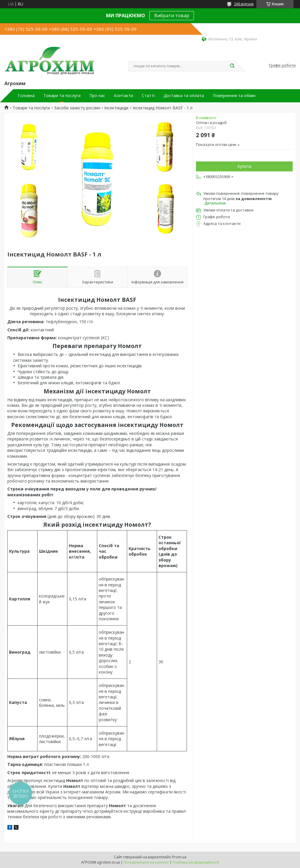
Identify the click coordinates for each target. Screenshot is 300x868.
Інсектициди (116, 108)
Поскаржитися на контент (146, 862)
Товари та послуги (62, 96)
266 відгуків (244, 4)
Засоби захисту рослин (77, 108)
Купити (244, 166)
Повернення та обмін (234, 96)
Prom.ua (179, 857)
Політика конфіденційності (196, 862)
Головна (26, 96)
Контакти (123, 96)
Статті (148, 96)
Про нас (97, 96)
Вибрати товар (172, 15)
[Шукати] (232, 66)
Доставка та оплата (184, 96)
